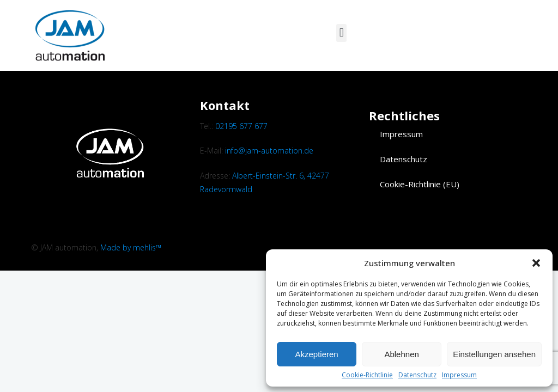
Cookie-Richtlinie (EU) (420, 184)
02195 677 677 (241, 126)
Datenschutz (417, 375)
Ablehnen (401, 354)
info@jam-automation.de (269, 151)
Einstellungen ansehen (494, 354)
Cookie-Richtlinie (367, 375)
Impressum (459, 375)
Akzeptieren (316, 354)
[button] (536, 263)
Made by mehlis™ (131, 247)
